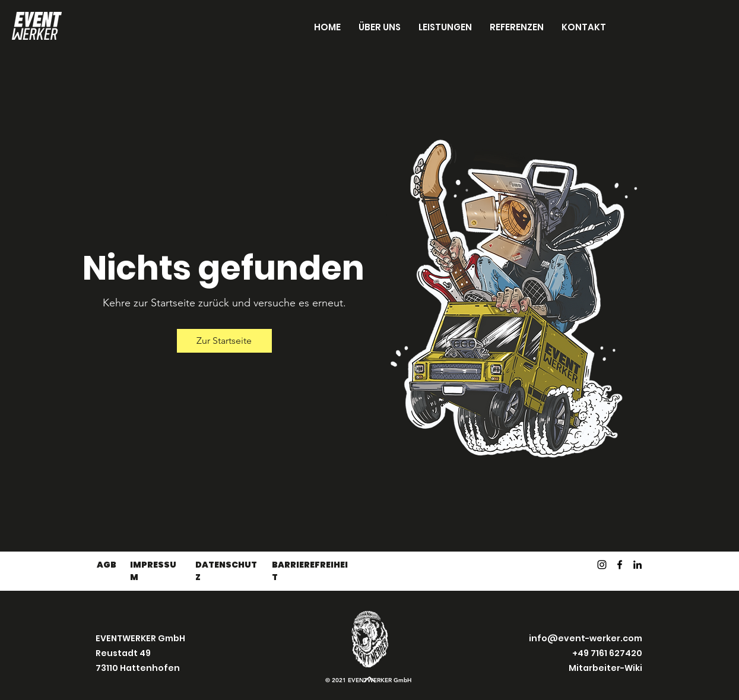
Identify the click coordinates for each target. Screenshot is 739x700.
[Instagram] (602, 565)
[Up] (370, 679)
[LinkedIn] (637, 565)
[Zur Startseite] (224, 341)
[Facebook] (620, 565)
